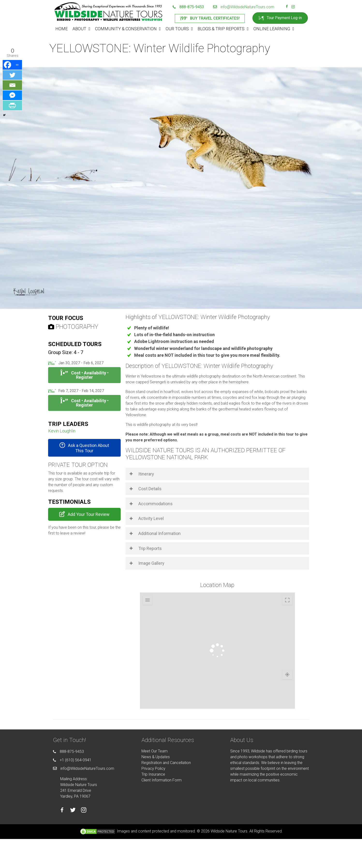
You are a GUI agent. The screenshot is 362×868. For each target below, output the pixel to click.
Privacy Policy (153, 768)
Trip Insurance (153, 774)
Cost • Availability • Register (84, 375)
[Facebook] (12, 65)
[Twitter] (12, 75)
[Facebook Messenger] (12, 95)
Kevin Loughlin (62, 431)
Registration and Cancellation (166, 763)
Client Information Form (162, 780)
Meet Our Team (155, 751)
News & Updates (156, 757)
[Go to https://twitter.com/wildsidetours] (73, 811)
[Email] (12, 85)
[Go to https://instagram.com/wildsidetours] (293, 7)
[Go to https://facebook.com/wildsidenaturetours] (287, 7)
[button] (84, 448)
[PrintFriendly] (12, 105)
